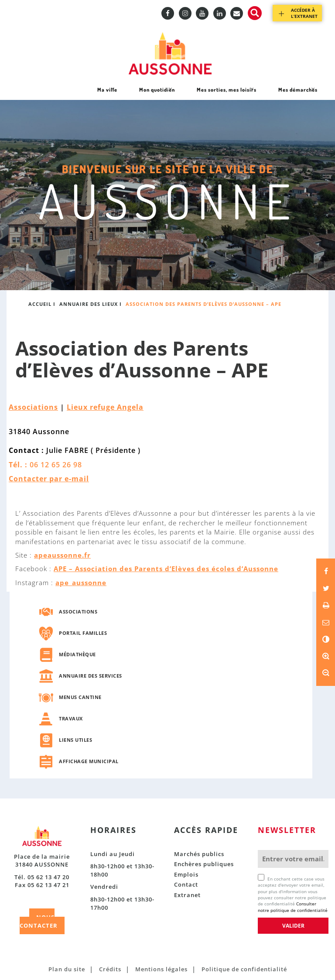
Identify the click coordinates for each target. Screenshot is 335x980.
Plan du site (67, 969)
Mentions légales (161, 969)
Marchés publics (199, 854)
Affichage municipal (89, 761)
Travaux (71, 718)
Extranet (187, 895)
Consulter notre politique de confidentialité (293, 907)
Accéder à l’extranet (304, 13)
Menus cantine (80, 697)
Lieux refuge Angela (105, 407)
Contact (186, 884)
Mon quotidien (157, 93)
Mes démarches (298, 93)
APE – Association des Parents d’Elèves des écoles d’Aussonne (166, 569)
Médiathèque (77, 654)
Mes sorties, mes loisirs (226, 93)
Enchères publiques (204, 864)
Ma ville (107, 93)
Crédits (110, 969)
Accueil (40, 304)
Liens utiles (75, 740)
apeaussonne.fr (62, 555)
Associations (33, 407)
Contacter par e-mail (49, 479)
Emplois (186, 874)
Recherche (255, 13)
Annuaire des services (91, 676)
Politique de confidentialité (244, 969)
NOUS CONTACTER (39, 921)
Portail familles (83, 633)
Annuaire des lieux (89, 304)
